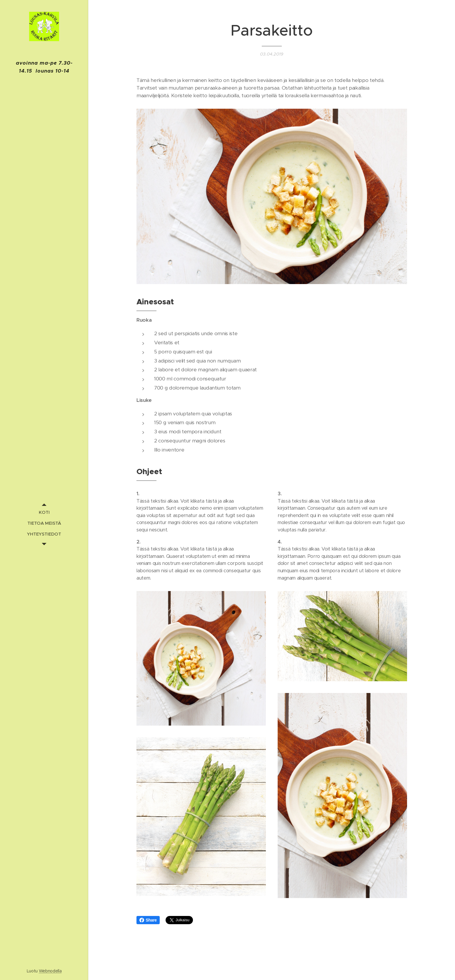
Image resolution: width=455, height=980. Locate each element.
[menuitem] (44, 512)
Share (148, 920)
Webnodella (50, 971)
